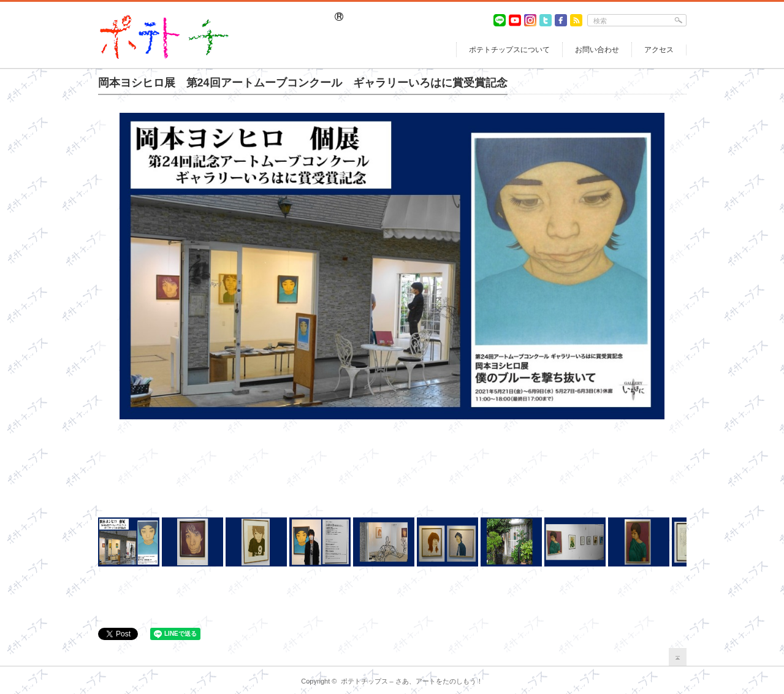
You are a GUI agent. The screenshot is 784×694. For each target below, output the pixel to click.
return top (678, 657)
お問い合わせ (597, 50)
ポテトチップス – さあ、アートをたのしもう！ (412, 681)
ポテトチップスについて (509, 50)
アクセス (659, 50)
